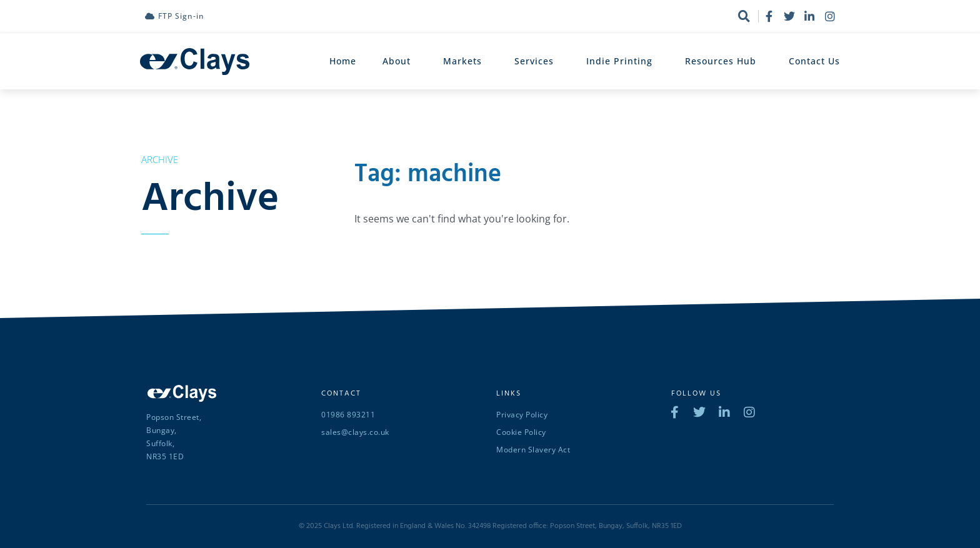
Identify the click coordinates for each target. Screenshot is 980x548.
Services (537, 61)
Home (343, 61)
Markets (466, 61)
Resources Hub (724, 61)
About (400, 61)
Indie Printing (622, 61)
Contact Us (814, 61)
